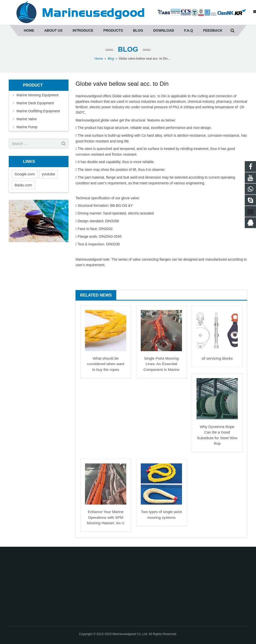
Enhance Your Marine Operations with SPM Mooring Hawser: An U (106, 517)
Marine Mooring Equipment (37, 95)
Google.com (25, 174)
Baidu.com (23, 185)
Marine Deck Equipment (35, 103)
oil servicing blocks (217, 358)
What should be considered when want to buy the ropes (106, 364)
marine (81, 96)
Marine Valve (27, 119)
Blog (128, 49)
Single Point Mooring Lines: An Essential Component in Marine (161, 364)
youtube (48, 174)
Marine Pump (27, 127)
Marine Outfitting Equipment (38, 111)
